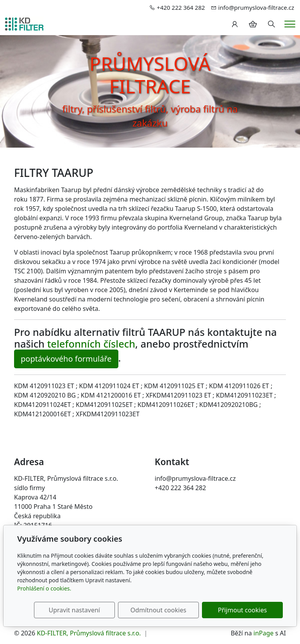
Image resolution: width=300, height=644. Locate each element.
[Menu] (290, 24)
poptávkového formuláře (66, 359)
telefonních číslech (91, 344)
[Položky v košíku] (253, 24)
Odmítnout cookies (167, 610)
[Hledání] (271, 24)
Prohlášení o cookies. (44, 588)
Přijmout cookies (245, 610)
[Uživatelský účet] (235, 24)
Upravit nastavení (89, 610)
